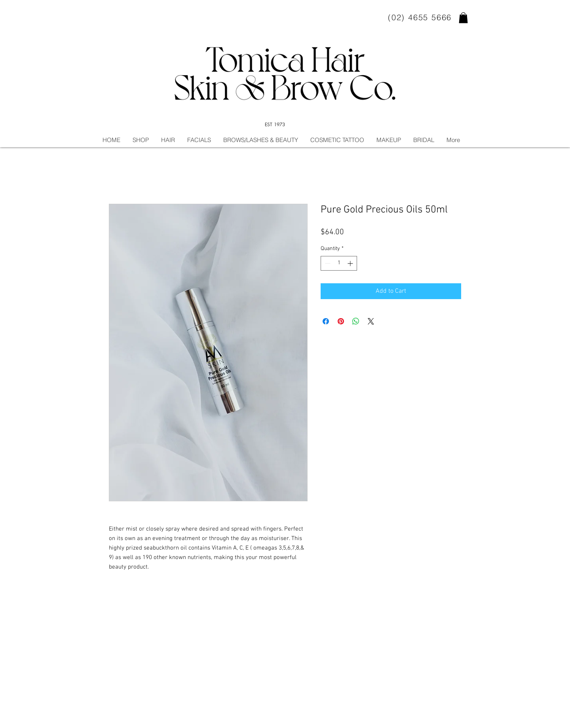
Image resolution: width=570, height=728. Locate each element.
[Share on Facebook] (326, 321)
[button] (463, 18)
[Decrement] (327, 263)
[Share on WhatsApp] (356, 321)
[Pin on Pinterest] (341, 321)
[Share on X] (371, 321)
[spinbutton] (339, 263)
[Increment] (351, 263)
